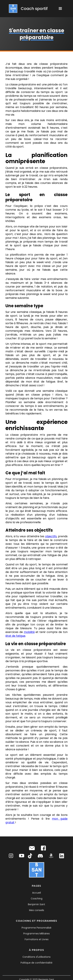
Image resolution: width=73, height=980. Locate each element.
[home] (27, 9)
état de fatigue (15, 636)
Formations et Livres (37, 939)
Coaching (37, 899)
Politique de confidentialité (36, 963)
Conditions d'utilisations (36, 957)
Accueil (36, 893)
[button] (60, 9)
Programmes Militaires (36, 934)
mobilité (29, 632)
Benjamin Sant (36, 904)
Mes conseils (37, 910)
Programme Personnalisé (36, 928)
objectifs (51, 536)
